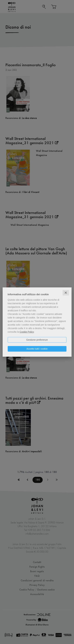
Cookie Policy (27, 332)
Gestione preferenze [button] (37, 340)
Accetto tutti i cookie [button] (37, 349)
